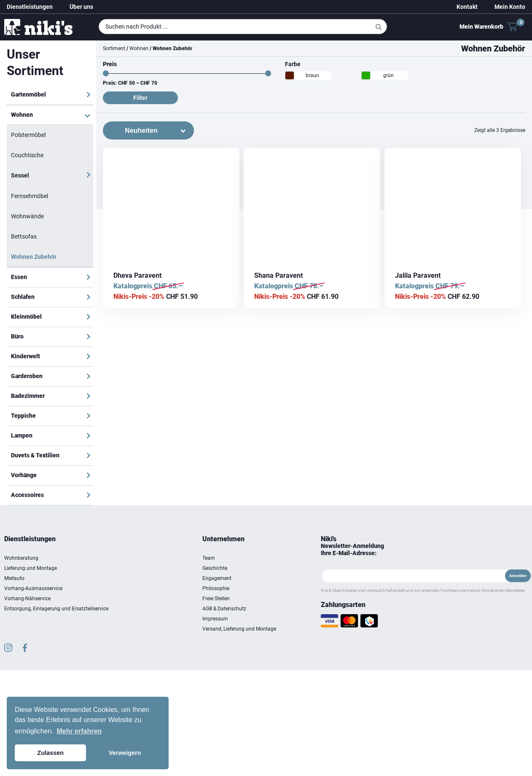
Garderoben (27, 376)
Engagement (217, 578)
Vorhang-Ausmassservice (33, 588)
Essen (19, 277)
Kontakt (467, 7)
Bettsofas (24, 236)
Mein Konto (510, 7)
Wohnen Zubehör (34, 257)
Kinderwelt (26, 356)
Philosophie (216, 588)
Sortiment (114, 48)
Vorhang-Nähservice (27, 599)
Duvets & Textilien (35, 455)
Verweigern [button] (125, 753)
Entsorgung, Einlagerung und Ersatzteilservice (56, 609)
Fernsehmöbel (30, 196)
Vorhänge (24, 475)
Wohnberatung (21, 558)
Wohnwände (27, 216)
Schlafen (23, 297)
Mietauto (14, 578)
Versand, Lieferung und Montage (239, 629)
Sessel (20, 175)
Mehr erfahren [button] (79, 731)
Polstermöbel (28, 135)
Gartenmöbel (28, 94)
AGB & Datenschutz (224, 609)
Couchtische (27, 155)
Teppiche (23, 416)
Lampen (22, 435)
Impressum (215, 619)
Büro (17, 336)
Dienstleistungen (30, 7)
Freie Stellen (216, 599)
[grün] (366, 75)
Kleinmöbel (26, 317)
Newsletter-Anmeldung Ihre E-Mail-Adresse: (352, 549)
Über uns (81, 7)
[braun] (290, 75)
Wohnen (22, 115)
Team (209, 558)
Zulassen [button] (51, 753)
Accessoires (27, 495)
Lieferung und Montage (31, 568)
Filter (140, 98)
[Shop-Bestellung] (148, 130)
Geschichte (215, 568)
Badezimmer (28, 396)
